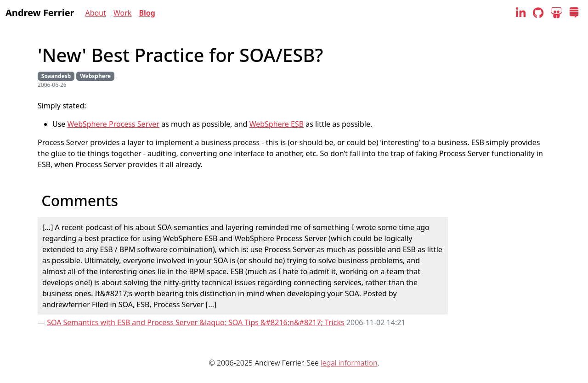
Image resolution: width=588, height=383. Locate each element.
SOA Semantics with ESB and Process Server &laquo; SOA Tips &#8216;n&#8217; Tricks (196, 322)
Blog (147, 13)
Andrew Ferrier (40, 13)
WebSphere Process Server (113, 124)
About (96, 13)
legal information (349, 363)
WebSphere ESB (277, 124)
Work (122, 13)
